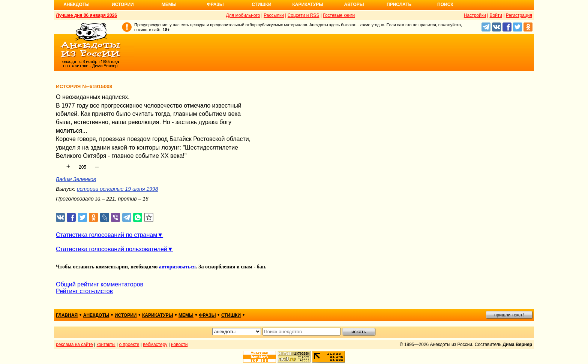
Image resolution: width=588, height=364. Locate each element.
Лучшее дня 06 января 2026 (86, 15)
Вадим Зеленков (76, 179)
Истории (123, 4)
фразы (207, 315)
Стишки (261, 4)
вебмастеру (155, 345)
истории (126, 315)
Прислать (399, 4)
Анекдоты (76, 4)
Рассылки (274, 15)
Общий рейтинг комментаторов (100, 284)
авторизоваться (177, 267)
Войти (496, 15)
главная (67, 315)
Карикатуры (308, 4)
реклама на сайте (74, 345)
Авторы (354, 4)
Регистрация (519, 15)
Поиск (445, 4)
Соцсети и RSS (304, 15)
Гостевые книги (339, 15)
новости (179, 345)
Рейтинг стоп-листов (84, 291)
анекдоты (96, 315)
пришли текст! (509, 315)
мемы (186, 315)
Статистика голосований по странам (106, 235)
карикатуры (158, 315)
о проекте (129, 345)
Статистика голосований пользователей (112, 249)
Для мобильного (243, 15)
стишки (231, 315)
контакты (106, 345)
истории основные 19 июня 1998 (118, 189)
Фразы (215, 4)
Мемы (169, 4)
